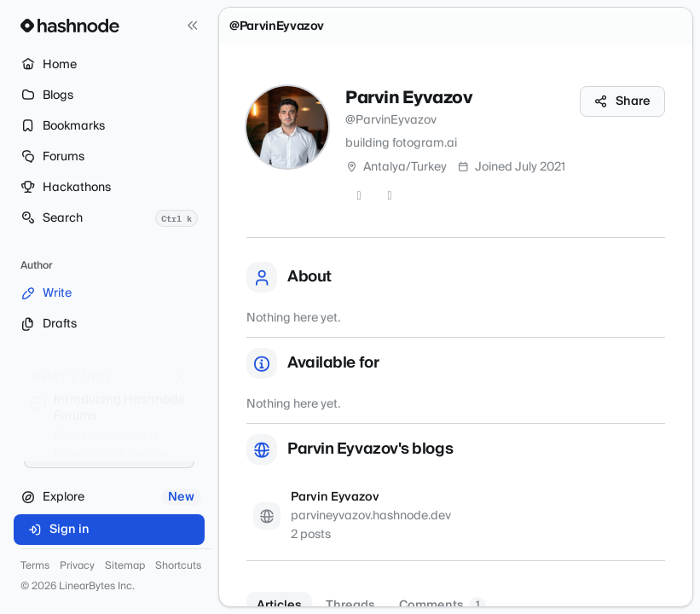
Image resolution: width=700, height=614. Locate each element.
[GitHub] (359, 196)
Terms (35, 566)
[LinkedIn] (390, 196)
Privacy (77, 566)
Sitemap (125, 566)
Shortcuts (178, 566)
